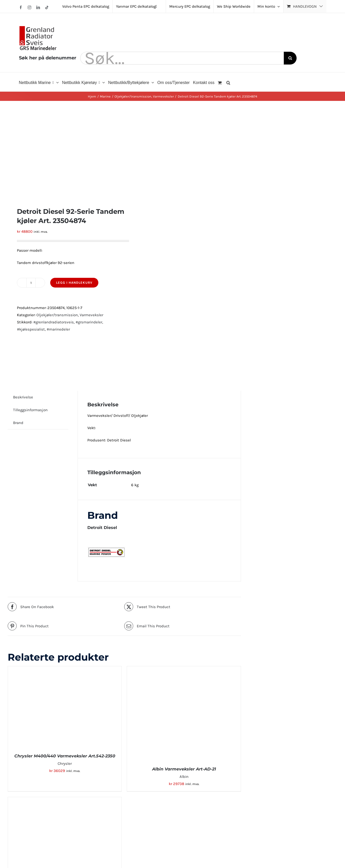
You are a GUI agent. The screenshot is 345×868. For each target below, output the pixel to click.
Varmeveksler (91, 315)
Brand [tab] (18, 423)
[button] (228, 82)
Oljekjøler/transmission (57, 315)
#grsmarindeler (89, 322)
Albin (184, 777)
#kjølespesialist (31, 329)
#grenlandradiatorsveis (54, 322)
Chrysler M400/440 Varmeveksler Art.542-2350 (65, 756)
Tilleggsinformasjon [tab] (30, 410)
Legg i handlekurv (74, 283)
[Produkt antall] (31, 283)
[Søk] (290, 58)
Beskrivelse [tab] (23, 397)
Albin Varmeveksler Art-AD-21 (184, 769)
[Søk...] (182, 58)
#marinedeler (58, 329)
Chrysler (65, 764)
